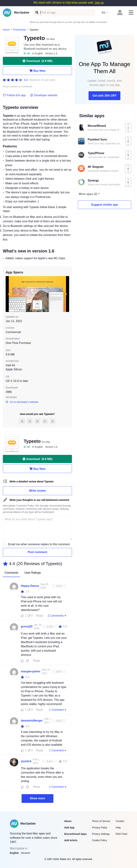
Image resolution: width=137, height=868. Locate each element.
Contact (120, 821)
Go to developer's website (22, 402)
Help (118, 828)
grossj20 (27, 626)
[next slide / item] (67, 294)
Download (37, 61)
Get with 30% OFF (104, 96)
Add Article (71, 840)
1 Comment (58, 710)
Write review (37, 491)
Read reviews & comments (18, 87)
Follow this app (14, 95)
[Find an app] (37, 13)
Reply (40, 616)
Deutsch (26, 853)
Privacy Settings (101, 834)
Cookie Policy (99, 840)
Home (6, 30)
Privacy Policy (100, 828)
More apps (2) (88, 194)
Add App (69, 828)
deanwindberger (32, 721)
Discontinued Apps (75, 834)
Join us (99, 3)
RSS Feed (121, 834)
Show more (37, 798)
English (14, 853)
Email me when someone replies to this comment (39, 544)
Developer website (44, 95)
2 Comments (57, 616)
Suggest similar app (104, 205)
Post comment (37, 552)
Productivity (19, 30)
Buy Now (37, 71)
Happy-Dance (30, 586)
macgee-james (31, 671)
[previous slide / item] (8, 294)
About (68, 821)
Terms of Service (101, 821)
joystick (26, 761)
